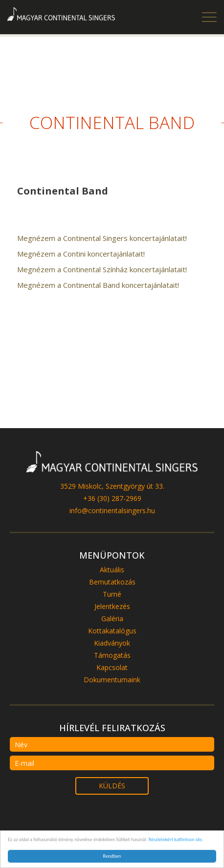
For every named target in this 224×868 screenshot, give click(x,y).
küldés (112, 786)
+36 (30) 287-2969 (112, 498)
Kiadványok (112, 643)
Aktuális (112, 570)
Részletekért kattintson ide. (176, 839)
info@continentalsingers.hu (112, 510)
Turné (112, 594)
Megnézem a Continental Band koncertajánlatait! (98, 285)
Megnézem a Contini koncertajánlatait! (81, 254)
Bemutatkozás (112, 582)
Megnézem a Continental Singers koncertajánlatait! (102, 238)
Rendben (112, 856)
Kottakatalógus (112, 631)
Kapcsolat (112, 667)
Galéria (112, 618)
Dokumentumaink (112, 680)
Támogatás (112, 655)
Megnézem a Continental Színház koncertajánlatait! (102, 269)
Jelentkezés (112, 606)
